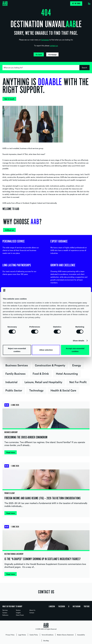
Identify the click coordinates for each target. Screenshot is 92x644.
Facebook (62, 606)
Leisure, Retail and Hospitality (43, 382)
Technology (36, 390)
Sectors (18, 610)
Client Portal (20, 615)
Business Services (17, 365)
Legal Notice (22, 635)
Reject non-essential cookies (17, 350)
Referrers (5, 615)
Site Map (46, 641)
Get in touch (76, 4)
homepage (45, 40)
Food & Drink (41, 373)
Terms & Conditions (47, 635)
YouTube (87, 606)
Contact (32, 613)
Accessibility (81, 635)
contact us (54, 46)
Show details (79, 341)
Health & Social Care (63, 390)
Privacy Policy (10, 635)
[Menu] (89, 3)
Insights (18, 613)
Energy (77, 365)
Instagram (76, 606)
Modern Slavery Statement (65, 635)
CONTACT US (46, 592)
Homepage (52, 54)
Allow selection (46, 350)
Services (5, 610)
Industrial (11, 382)
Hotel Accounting (67, 373)
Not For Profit (78, 382)
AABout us (9, 230)
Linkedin (52, 606)
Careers (5, 613)
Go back (39, 54)
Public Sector (14, 390)
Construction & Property (50, 365)
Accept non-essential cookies (75, 350)
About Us (32, 610)
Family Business (15, 373)
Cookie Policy (34, 635)
